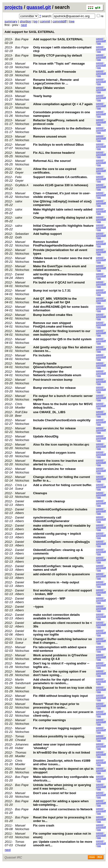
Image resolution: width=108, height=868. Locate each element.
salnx (19, 201)
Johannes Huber (22, 746)
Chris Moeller (20, 406)
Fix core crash (44, 825)
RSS (100, 857)
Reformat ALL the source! (52, 161)
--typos (38, 607)
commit (45, 21)
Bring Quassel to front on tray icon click (63, 688)
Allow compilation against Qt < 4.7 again (63, 104)
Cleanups (40, 493)
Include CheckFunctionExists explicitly (62, 420)
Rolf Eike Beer (21, 414)
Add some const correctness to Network (63, 809)
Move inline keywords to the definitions (62, 128)
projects (14, 7)
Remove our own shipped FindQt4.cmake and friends (53, 325)
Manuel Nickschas (22, 65)
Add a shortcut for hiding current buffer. (63, 485)
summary (11, 21)
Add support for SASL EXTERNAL (30, 32)
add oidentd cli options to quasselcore (62, 574)
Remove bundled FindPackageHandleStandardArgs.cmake (63, 244)
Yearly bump (42, 96)
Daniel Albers (19, 276)
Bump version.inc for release (54, 388)
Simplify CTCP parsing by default (58, 55)
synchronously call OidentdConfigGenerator (51, 519)
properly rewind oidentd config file (59, 558)
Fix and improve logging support (57, 728)
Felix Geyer (19, 171)
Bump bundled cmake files (53, 315)
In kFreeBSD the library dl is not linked (62, 752)
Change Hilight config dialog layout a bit (63, 218)
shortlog (25, 21)
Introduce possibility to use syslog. (59, 736)
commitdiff (59, 21)
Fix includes (42, 355)
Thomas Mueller (21, 754)
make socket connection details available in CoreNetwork (57, 616)
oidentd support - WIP (49, 598)
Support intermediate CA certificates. (60, 177)
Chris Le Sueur (21, 487)
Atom (92, 857)
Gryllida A (22, 185)
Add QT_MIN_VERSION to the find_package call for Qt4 (55, 300)
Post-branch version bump (53, 380)
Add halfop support (47, 234)
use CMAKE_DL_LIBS (49, 412)
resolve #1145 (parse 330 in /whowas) (61, 185)
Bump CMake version (49, 88)
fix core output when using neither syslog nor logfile (58, 633)
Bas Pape (22, 39)
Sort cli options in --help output (56, 582)
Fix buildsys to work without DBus (58, 145)
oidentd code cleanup (49, 501)
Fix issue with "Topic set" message (59, 64)
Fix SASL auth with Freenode (55, 72)
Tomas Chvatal (20, 738)
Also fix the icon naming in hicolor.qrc (61, 444)
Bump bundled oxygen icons (54, 453)
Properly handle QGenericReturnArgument (52, 365)
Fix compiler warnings (49, 720)
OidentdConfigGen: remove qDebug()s (62, 542)
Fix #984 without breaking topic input (60, 696)
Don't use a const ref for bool (55, 793)
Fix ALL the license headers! (54, 153)
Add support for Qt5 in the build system (62, 339)
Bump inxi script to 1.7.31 (52, 290)
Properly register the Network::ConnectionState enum (57, 373)
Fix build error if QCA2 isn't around (59, 282)
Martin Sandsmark (23, 681)
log (35, 21)
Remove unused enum (50, 136)
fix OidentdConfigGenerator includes (60, 509)
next (24, 25)
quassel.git (39, 7)
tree (72, 21)
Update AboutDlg (46, 436)
